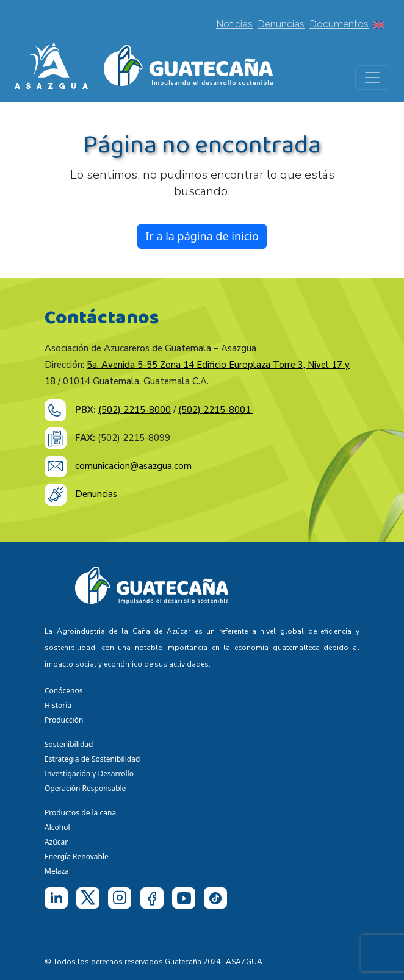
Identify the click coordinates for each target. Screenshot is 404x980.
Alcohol (57, 827)
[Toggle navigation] (372, 77)
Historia (58, 705)
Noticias (234, 24)
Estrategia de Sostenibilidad (92, 759)
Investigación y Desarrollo (89, 774)
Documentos (339, 24)
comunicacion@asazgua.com (133, 466)
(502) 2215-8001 (216, 410)
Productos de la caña (80, 813)
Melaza (57, 871)
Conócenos (63, 691)
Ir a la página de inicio (202, 236)
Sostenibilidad (69, 744)
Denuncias (281, 24)
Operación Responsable (85, 788)
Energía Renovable (77, 857)
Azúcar (56, 842)
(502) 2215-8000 (135, 410)
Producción (64, 720)
